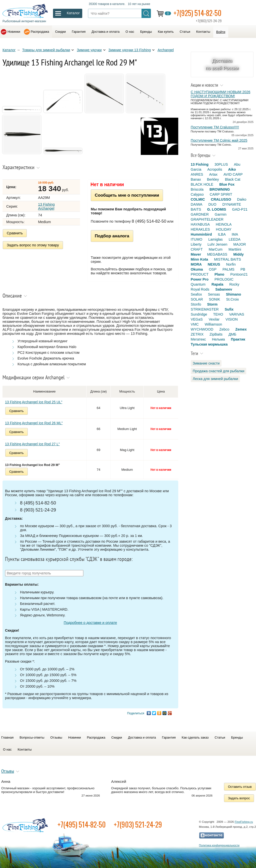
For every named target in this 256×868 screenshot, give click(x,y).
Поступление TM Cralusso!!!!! (215, 127)
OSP (213, 269)
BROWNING (220, 189)
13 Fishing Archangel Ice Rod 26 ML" (34, 423)
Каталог (9, 50)
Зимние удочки (89, 50)
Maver (196, 254)
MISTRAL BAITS (227, 259)
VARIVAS (236, 314)
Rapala (217, 284)
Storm (212, 304)
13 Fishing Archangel (46, 206)
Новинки (14, 32)
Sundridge (199, 314)
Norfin (231, 264)
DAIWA (197, 204)
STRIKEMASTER (205, 309)
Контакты (203, 32)
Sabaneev (224, 289)
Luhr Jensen (217, 244)
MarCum (216, 249)
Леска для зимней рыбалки (215, 379)
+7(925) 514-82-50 (197, 13)
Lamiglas (215, 239)
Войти (221, 32)
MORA (196, 264)
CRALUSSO (221, 199)
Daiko (242, 199)
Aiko (232, 169)
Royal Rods (200, 289)
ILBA (222, 234)
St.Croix (232, 299)
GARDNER (200, 214)
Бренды (146, 32)
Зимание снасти (206, 363)
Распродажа (40, 32)
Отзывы (56, 737)
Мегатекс (198, 339)
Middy (238, 254)
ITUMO (196, 239)
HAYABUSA (200, 224)
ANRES (197, 174)
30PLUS (221, 164)
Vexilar (214, 319)
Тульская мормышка (209, 344)
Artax (213, 174)
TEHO (218, 314)
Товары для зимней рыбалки (46, 50)
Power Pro (200, 279)
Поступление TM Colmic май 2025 (219, 140)
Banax (196, 179)
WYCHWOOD (202, 329)
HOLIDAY (224, 229)
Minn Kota (199, 259)
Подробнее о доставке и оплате (90, 623)
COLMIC (198, 199)
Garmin (221, 214)
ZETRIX (197, 334)
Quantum (198, 284)
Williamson (213, 324)
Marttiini (235, 249)
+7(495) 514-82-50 (82, 824)
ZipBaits (216, 334)
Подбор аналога (112, 236)
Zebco (224, 329)
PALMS (228, 269)
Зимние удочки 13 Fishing (130, 50)
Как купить (166, 32)
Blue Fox (227, 184)
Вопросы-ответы (32, 737)
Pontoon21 (239, 274)
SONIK (215, 299)
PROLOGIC (224, 279)
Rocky (234, 284)
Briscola (197, 189)
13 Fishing (200, 164)
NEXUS (214, 264)
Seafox (196, 294)
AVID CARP (233, 174)
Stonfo (196, 304)
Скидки (60, 32)
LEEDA (235, 239)
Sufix (229, 309)
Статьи (185, 32)
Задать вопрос (239, 798)
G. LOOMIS (216, 209)
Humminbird (201, 234)
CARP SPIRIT (221, 194)
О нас (130, 32)
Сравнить (15, 233)
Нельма (218, 339)
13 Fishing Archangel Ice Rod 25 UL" (34, 402)
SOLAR (197, 299)
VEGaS (197, 319)
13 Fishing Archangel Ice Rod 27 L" (32, 444)
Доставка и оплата (105, 32)
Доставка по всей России (222, 64)
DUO (212, 204)
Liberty (196, 244)
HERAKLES (200, 229)
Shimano (234, 294)
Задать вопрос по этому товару (33, 245)
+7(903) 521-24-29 (138, 824)
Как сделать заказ (195, 737)
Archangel (166, 50)
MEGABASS (217, 254)
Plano (219, 274)
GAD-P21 (240, 209)
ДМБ (232, 334)
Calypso (197, 194)
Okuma (197, 269)
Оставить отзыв (240, 787)
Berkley (213, 179)
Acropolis (215, 169)
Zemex (241, 329)
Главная (7, 737)
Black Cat (233, 179)
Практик (238, 339)
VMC (195, 324)
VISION (232, 319)
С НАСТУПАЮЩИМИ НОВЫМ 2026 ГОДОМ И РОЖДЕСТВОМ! (220, 94)
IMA (235, 234)
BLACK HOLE (202, 184)
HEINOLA (224, 224)
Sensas (214, 294)
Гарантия (79, 32)
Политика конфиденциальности (219, 845)
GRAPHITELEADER (207, 219)
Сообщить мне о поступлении (127, 195)
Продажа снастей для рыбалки (218, 371)
